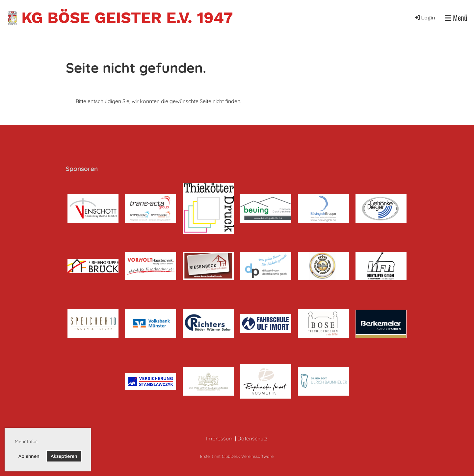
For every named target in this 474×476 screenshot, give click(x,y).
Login (424, 18)
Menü (456, 18)
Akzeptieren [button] (64, 456)
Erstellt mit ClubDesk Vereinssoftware (237, 456)
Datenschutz (252, 438)
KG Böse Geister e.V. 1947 (127, 18)
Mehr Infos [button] (26, 441)
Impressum (220, 438)
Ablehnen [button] (29, 456)
